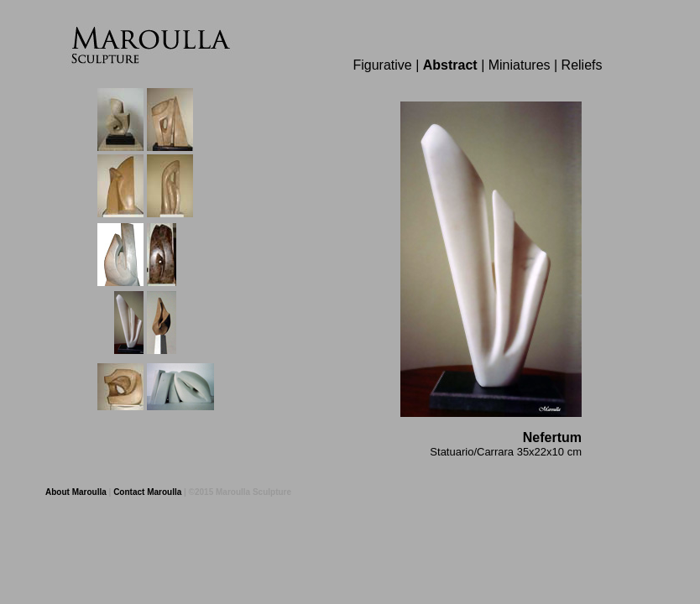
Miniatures (520, 65)
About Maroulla (76, 492)
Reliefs (582, 65)
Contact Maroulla (147, 492)
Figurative (382, 65)
